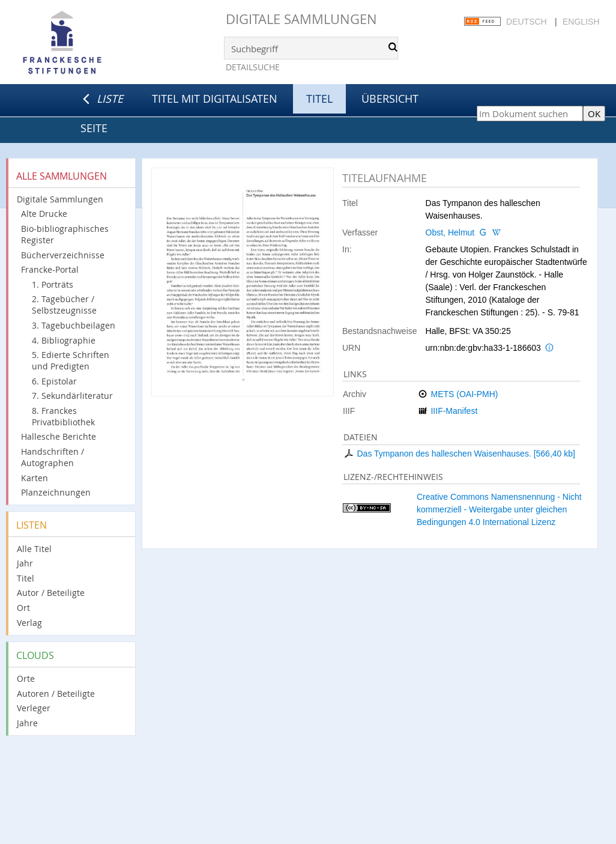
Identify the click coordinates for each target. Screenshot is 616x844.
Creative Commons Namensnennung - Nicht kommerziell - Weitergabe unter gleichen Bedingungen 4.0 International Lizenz (499, 509)
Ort (23, 608)
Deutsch (527, 22)
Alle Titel (34, 549)
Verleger (34, 708)
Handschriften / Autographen (53, 457)
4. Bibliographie (64, 340)
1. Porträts (53, 284)
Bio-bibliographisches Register (65, 234)
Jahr (25, 563)
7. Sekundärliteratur (72, 396)
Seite (94, 128)
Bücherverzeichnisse (63, 255)
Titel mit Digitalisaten (215, 99)
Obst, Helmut (450, 232)
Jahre (27, 723)
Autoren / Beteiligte (56, 694)
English (581, 22)
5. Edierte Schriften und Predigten (71, 360)
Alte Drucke (44, 214)
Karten (35, 478)
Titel (26, 578)
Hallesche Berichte (59, 436)
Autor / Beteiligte (51, 593)
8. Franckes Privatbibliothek (63, 416)
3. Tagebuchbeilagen (74, 325)
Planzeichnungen (56, 492)
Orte (26, 679)
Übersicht (390, 99)
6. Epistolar (54, 381)
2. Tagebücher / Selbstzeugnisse (64, 305)
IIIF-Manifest (454, 411)
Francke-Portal (50, 269)
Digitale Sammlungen (301, 19)
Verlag (29, 623)
